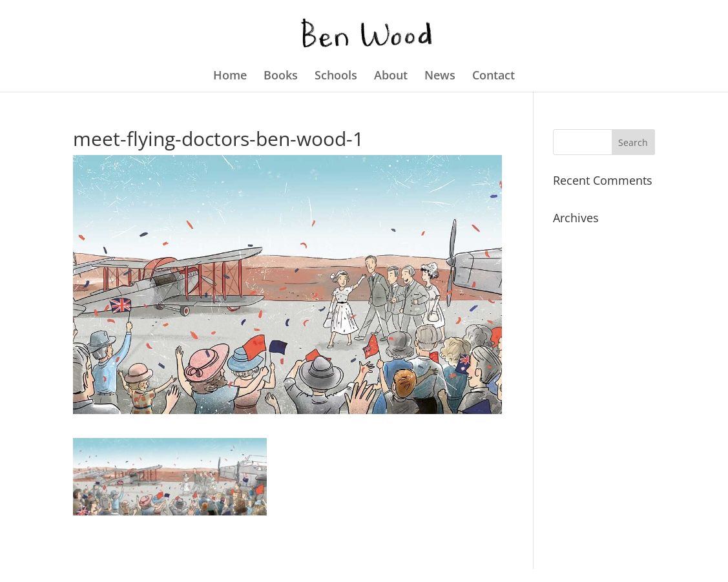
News (440, 77)
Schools (336, 77)
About (391, 77)
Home (230, 77)
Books (281, 77)
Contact (494, 77)
